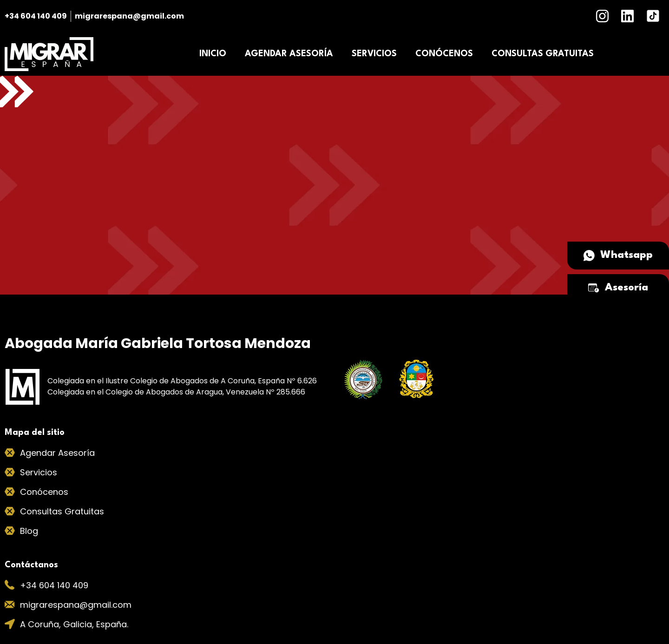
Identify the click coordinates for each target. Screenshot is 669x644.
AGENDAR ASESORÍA (289, 54)
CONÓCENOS (444, 54)
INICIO (213, 54)
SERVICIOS (374, 54)
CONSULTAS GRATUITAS (543, 54)
